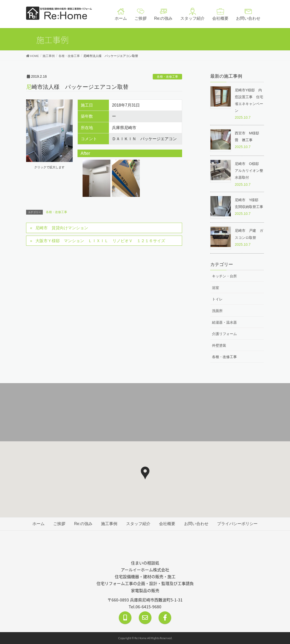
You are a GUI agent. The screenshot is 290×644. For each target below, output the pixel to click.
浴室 (216, 287)
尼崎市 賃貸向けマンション (62, 228)
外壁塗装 (219, 346)
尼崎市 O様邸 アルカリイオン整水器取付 (249, 171)
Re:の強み (83, 524)
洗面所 (217, 311)
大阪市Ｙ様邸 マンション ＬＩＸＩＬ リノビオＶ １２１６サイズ (100, 241)
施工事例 (109, 524)
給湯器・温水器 (224, 323)
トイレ (217, 299)
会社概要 (168, 524)
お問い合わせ (197, 524)
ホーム (37, 524)
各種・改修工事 (167, 77)
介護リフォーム (224, 334)
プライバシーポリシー (238, 524)
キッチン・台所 (224, 276)
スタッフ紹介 (139, 524)
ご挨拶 (59, 524)
